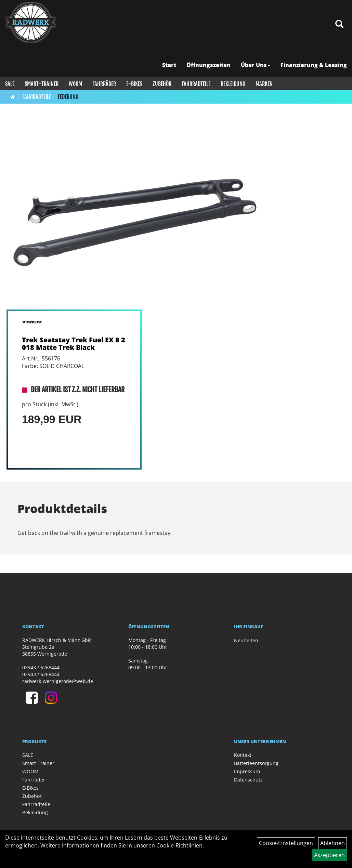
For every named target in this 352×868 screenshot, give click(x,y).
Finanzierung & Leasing (314, 65)
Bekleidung (233, 84)
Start (169, 65)
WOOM (75, 84)
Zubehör (162, 84)
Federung (68, 97)
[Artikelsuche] (339, 24)
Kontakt (243, 755)
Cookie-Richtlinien (179, 845)
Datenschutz (248, 780)
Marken (264, 84)
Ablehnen (333, 843)
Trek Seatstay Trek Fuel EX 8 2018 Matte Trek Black (74, 344)
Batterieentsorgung (256, 763)
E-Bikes (134, 84)
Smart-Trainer (42, 84)
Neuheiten (246, 640)
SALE (10, 84)
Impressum (247, 771)
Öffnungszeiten (208, 65)
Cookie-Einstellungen (286, 843)
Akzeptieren (329, 855)
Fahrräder (104, 84)
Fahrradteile (196, 84)
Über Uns (256, 65)
